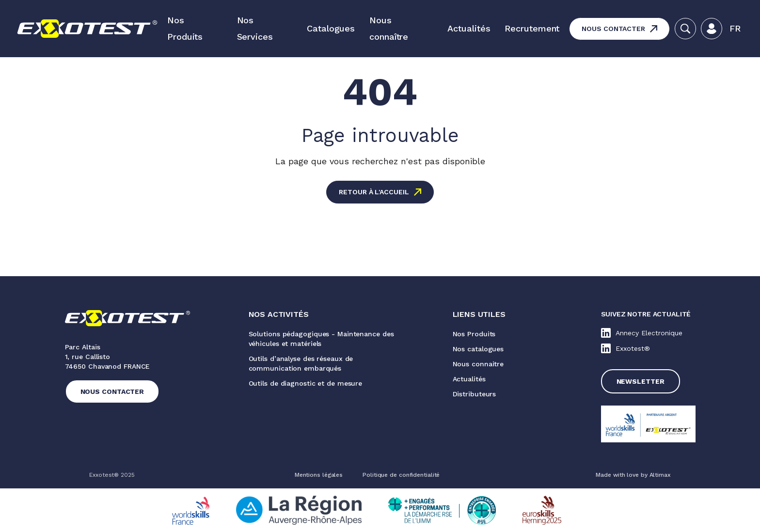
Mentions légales (319, 475)
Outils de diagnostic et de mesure (306, 383)
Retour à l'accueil (374, 192)
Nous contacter (613, 29)
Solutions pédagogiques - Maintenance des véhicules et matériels (321, 339)
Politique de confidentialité (401, 475)
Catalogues (331, 28)
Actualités (469, 28)
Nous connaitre (478, 364)
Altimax (660, 475)
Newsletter (641, 381)
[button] (735, 29)
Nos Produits (185, 28)
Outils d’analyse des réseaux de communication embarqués (301, 363)
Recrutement (532, 28)
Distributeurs (475, 394)
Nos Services (255, 28)
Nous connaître (389, 28)
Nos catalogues (478, 349)
